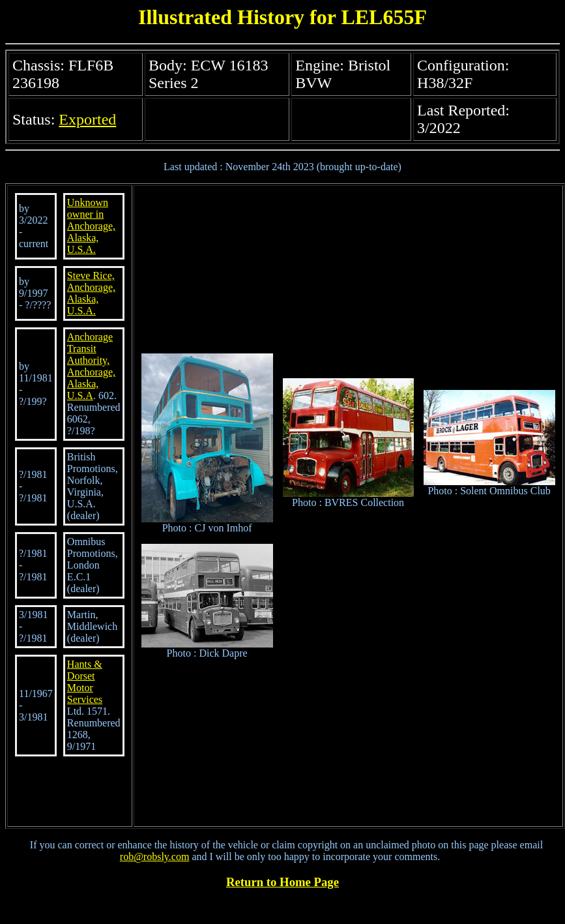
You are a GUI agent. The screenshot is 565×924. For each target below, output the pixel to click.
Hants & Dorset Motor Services (85, 682)
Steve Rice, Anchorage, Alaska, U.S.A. (91, 293)
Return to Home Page (282, 882)
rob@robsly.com (155, 857)
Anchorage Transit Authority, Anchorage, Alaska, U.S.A (91, 366)
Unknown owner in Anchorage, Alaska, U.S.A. (91, 226)
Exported (87, 119)
